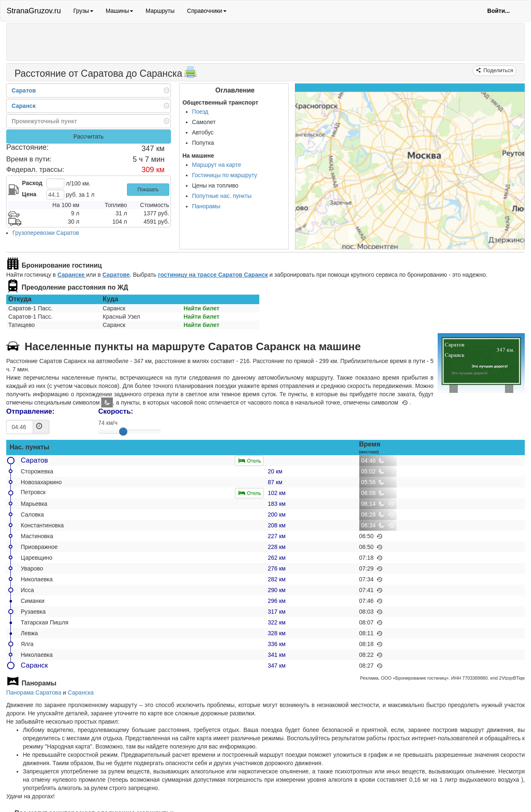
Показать (148, 190)
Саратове (116, 275)
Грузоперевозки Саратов (46, 233)
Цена (29, 194)
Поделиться (498, 70)
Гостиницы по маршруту (225, 175)
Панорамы (206, 206)
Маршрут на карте (217, 165)
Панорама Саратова (34, 693)
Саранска (81, 693)
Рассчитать (89, 137)
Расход (32, 183)
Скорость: (116, 411)
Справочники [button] (207, 11)
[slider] (123, 432)
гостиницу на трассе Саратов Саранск (213, 275)
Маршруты (160, 11)
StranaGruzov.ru (34, 11)
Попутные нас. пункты (222, 196)
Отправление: (30, 411)
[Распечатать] (190, 75)
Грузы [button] (83, 11)
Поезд (200, 112)
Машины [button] (119, 11)
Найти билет (202, 308)
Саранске (72, 275)
